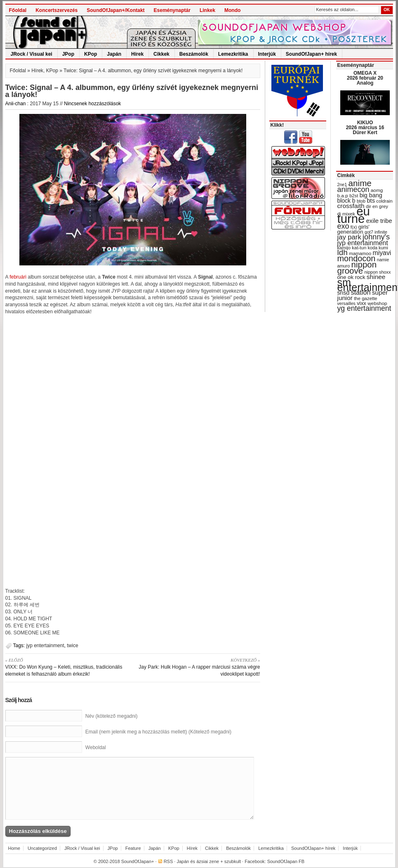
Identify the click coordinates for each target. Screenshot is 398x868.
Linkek (207, 10)
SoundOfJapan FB (286, 861)
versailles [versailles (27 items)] (346, 303)
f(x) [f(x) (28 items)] (354, 227)
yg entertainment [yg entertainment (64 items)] (364, 308)
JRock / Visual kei (32, 54)
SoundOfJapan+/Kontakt (115, 10)
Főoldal (18, 10)
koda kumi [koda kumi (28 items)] (378, 248)
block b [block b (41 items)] (346, 201)
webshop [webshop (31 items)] (377, 303)
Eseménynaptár (172, 10)
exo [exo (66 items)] (343, 226)
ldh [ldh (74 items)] (343, 252)
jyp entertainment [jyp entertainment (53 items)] (363, 243)
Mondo (232, 10)
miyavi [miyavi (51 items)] (382, 253)
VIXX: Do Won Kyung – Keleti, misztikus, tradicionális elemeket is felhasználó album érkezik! (66, 667)
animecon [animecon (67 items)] (353, 189)
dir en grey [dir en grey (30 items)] (377, 206)
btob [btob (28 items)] (361, 201)
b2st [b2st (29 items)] (354, 196)
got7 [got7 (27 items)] (369, 232)
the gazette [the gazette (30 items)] (366, 298)
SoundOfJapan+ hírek (311, 54)
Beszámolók (194, 54)
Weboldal (96, 747)
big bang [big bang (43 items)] (371, 195)
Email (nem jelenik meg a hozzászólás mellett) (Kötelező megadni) (158, 732)
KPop (91, 54)
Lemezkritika (233, 54)
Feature (133, 848)
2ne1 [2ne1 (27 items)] (342, 184)
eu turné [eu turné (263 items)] (354, 215)
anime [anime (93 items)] (360, 183)
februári (19, 277)
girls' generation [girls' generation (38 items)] (353, 229)
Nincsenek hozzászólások (92, 104)
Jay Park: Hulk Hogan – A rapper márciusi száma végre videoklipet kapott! (199, 667)
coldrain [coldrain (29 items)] (384, 201)
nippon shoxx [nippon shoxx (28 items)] (377, 272)
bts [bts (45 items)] (371, 201)
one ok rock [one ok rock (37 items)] (351, 277)
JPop (68, 54)
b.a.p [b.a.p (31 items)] (343, 196)
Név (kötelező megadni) (112, 716)
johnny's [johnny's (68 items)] (376, 237)
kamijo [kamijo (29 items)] (344, 248)
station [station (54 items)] (361, 292)
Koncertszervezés (57, 10)
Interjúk (267, 54)
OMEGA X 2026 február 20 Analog (365, 78)
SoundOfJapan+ (138, 861)
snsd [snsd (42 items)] (344, 293)
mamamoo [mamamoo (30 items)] (360, 253)
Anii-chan (16, 104)
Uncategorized (42, 848)
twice (72, 646)
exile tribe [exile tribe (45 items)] (379, 221)
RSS (168, 861)
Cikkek (161, 54)
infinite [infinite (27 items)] (381, 232)
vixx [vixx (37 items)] (361, 303)
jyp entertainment (45, 646)
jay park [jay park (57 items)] (349, 237)
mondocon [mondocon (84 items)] (357, 258)
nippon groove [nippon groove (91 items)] (357, 267)
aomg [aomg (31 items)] (377, 190)
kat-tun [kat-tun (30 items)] (359, 248)
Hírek (137, 54)
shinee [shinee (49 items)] (376, 277)
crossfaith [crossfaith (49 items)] (351, 206)
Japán (114, 54)
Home (14, 848)
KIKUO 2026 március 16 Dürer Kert (365, 128)
